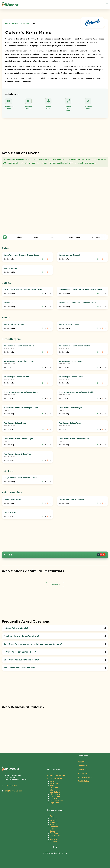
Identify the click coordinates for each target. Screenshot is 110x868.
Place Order (55, 555)
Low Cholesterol (57, 801)
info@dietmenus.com (14, 791)
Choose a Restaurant (56, 776)
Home (8, 23)
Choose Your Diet (55, 779)
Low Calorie (55, 792)
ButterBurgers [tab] (74, 237)
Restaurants (17, 23)
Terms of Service (85, 777)
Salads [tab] (37, 237)
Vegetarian (55, 783)
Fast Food (54, 833)
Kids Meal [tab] (96, 237)
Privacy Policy (84, 773)
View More (55, 584)
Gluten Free (55, 790)
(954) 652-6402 (11, 785)
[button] (103, 237)
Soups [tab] (54, 237)
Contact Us (82, 766)
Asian (52, 816)
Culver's (27, 23)
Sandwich (54, 827)
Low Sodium (55, 796)
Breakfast (54, 840)
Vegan (53, 781)
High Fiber (54, 803)
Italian (53, 820)
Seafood (54, 825)
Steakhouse (55, 835)
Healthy (53, 842)
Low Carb (54, 788)
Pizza (52, 829)
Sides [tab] (19, 237)
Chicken (53, 837)
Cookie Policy (83, 781)
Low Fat (53, 798)
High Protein (55, 794)
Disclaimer (82, 770)
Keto (52, 786)
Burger (53, 831)
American (54, 822)
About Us (82, 762)
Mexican (53, 818)
